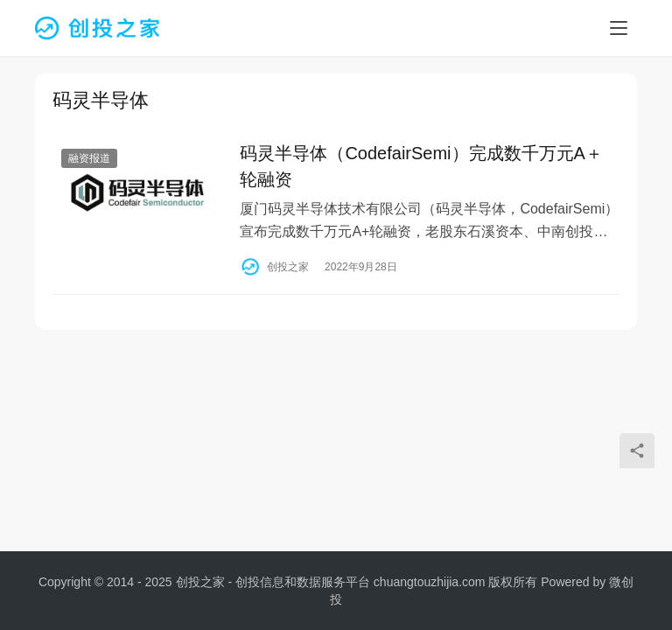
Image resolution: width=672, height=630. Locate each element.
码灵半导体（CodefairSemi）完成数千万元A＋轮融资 (421, 167)
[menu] (619, 28)
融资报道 (89, 159)
